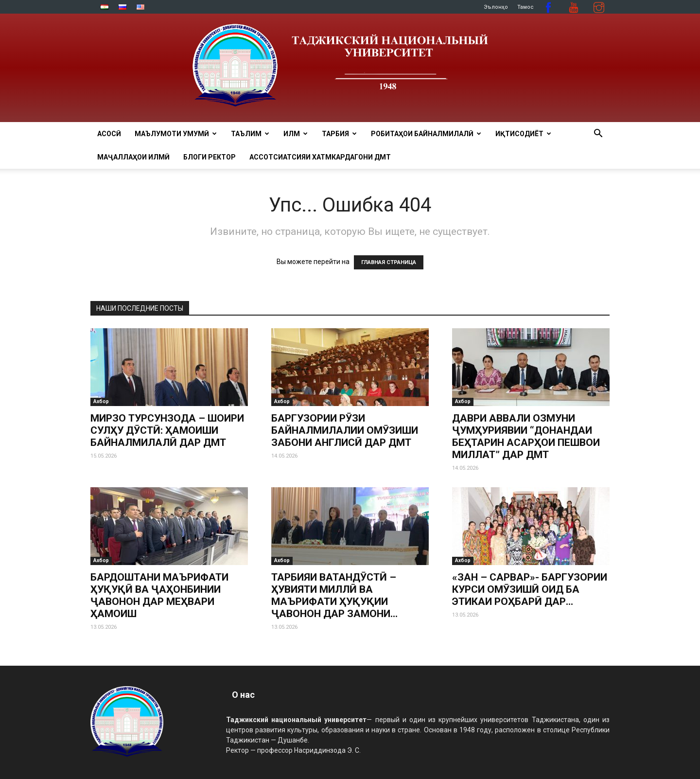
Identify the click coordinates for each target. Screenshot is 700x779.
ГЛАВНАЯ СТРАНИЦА (389, 262)
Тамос (525, 7)
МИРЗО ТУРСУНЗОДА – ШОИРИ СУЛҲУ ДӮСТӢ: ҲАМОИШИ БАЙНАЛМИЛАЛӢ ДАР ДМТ (167, 430)
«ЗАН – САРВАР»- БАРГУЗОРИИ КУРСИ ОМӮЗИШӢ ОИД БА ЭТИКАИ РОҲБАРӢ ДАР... (530, 589)
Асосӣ (109, 134)
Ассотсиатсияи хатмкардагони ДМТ (320, 157)
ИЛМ (296, 134)
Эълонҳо (496, 7)
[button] (598, 134)
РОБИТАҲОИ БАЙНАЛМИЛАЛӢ (426, 134)
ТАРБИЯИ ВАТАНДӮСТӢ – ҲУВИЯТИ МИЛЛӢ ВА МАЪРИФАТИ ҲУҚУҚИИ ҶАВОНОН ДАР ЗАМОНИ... (334, 595)
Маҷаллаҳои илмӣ (133, 157)
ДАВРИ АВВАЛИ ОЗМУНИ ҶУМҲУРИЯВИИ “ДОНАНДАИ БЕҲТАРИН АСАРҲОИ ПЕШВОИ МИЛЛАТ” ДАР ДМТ (526, 436)
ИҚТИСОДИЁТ (523, 134)
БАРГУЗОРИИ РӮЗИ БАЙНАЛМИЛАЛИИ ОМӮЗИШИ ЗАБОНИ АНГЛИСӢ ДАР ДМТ (345, 430)
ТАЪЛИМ (250, 134)
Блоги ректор (210, 157)
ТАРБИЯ (339, 134)
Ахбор (101, 401)
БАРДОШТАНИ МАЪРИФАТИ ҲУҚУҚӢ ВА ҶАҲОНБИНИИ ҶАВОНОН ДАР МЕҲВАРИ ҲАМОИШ (159, 595)
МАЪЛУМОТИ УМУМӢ (176, 134)
